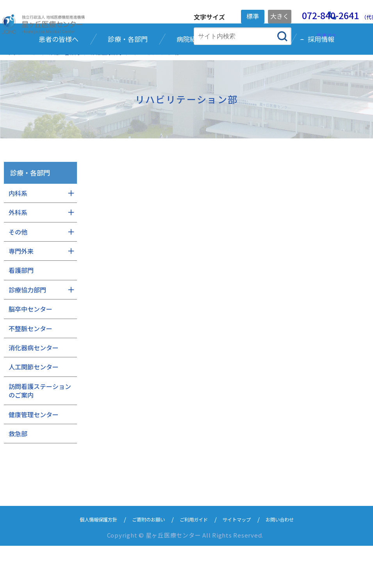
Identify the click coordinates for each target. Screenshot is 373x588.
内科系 (18, 235)
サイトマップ (245, 561)
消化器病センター (34, 390)
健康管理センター (34, 456)
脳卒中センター (30, 351)
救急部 (18, 476)
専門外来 (21, 293)
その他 (18, 274)
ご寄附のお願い (142, 561)
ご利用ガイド (195, 561)
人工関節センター (34, 409)
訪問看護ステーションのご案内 (40, 433)
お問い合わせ (295, 561)
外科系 (18, 255)
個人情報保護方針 (84, 561)
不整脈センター (30, 370)
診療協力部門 (27, 332)
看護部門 (21, 312)
